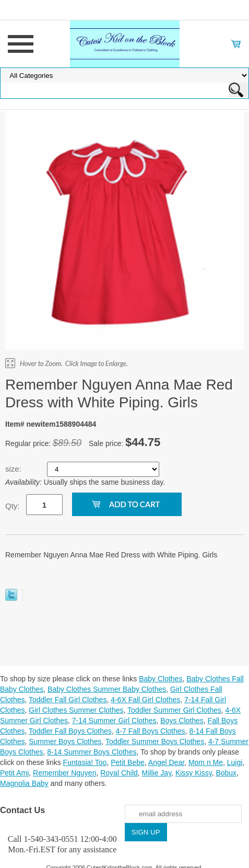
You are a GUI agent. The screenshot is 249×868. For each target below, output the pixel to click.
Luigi (235, 762)
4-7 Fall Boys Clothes (151, 731)
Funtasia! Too (85, 762)
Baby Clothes (161, 679)
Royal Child (119, 773)
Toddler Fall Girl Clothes (68, 700)
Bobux (226, 773)
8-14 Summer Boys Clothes (92, 752)
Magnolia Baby (24, 783)
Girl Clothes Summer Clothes (76, 710)
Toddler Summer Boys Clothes (155, 741)
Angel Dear (166, 762)
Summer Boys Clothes (65, 741)
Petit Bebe (128, 762)
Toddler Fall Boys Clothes (70, 731)
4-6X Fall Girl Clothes (145, 700)
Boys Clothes (182, 721)
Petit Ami (14, 773)
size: (14, 469)
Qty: (13, 506)
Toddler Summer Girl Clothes (174, 710)
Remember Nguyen (64, 773)
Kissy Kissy (194, 773)
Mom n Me (206, 762)
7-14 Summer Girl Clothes (114, 721)
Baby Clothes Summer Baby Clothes (107, 689)
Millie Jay (157, 773)
